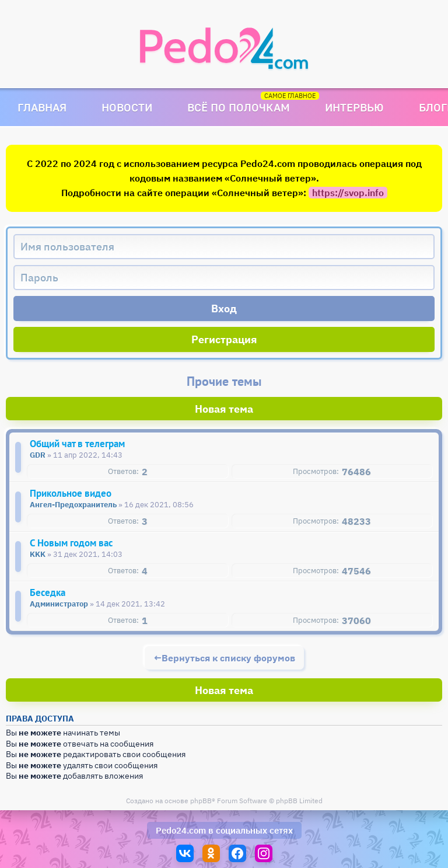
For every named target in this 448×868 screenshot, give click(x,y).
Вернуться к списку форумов (228, 658)
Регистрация (224, 339)
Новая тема (224, 409)
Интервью (354, 107)
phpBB (201, 801)
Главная (42, 107)
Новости (127, 107)
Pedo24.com (181, 830)
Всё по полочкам (239, 107)
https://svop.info (348, 193)
